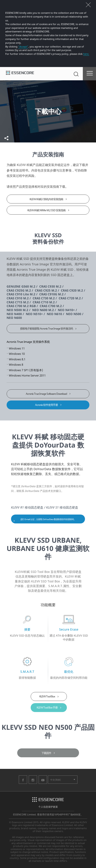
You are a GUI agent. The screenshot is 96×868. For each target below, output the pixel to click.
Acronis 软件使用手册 (46, 405)
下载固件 (46, 753)
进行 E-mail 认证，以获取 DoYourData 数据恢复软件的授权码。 (48, 519)
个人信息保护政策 (48, 807)
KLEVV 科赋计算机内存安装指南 (46, 199)
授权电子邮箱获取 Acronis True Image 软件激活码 (46, 328)
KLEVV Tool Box (47, 696)
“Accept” (23, 46)
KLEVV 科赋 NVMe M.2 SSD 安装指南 (46, 210)
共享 (6, 138)
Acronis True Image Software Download (46, 394)
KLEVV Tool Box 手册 (47, 707)
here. (86, 54)
